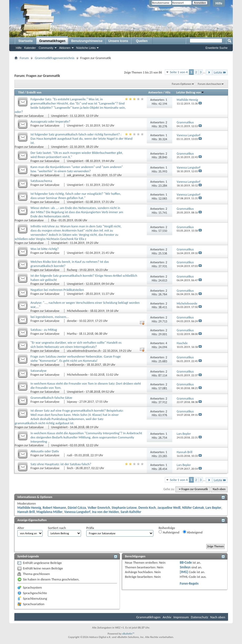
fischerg (72, 270)
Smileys (185, 567)
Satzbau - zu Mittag (44, 330)
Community (46, 48)
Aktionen (65, 48)
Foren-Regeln (189, 583)
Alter (21, 528)
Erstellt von (34, 92)
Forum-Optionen (181, 84)
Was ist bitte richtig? (45, 249)
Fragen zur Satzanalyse (30, 116)
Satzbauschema (41, 181)
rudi (70, 455)
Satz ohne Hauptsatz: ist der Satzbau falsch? (61, 464)
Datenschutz (200, 617)
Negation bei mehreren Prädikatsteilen (57, 290)
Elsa (54, 220)
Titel (21, 92)
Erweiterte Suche (216, 48)
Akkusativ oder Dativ (45, 451)
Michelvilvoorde (77, 311)
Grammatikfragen (52, 41)
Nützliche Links (86, 48)
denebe (72, 321)
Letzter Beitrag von (190, 92)
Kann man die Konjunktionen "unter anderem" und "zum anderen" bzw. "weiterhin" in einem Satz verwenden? (77, 169)
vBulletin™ (128, 634)
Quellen (142, 41)
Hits (168, 92)
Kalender (30, 48)
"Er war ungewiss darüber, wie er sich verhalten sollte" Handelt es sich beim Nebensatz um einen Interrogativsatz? (76, 345)
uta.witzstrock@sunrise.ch (84, 351)
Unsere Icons (118, 41)
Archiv (167, 617)
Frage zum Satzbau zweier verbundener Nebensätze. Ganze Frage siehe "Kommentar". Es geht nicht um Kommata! (76, 358)
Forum (24, 58)
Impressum (181, 617)
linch (70, 468)
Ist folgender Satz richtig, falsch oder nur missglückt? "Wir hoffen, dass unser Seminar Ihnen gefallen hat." (76, 196)
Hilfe (219, 3)
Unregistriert (59, 116)
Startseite (26, 41)
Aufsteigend (169, 532)
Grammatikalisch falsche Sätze (51, 398)
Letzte (220, 72)
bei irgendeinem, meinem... (50, 317)
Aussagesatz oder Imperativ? (50, 121)
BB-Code (186, 562)
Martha (72, 334)
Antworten (155, 92)
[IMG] (184, 572)
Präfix (90, 528)
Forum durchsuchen (210, 84)
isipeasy (72, 402)
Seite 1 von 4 (179, 72)
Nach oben (219, 489)
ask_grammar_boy (79, 175)
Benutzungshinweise (87, 41)
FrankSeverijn (76, 365)
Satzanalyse (39, 371)
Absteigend (193, 532)
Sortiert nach (57, 528)
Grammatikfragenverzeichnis (55, 58)
